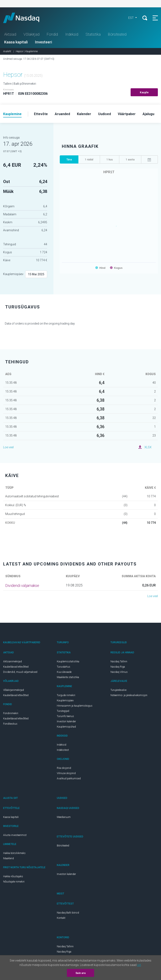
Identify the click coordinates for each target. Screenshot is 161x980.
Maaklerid (8, 858)
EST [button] (131, 18)
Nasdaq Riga (118, 667)
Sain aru (81, 973)
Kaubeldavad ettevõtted (16, 667)
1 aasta (130, 160)
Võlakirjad (31, 34)
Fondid (52, 34)
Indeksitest (63, 750)
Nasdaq (25, 18)
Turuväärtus (64, 667)
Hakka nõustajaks (13, 876)
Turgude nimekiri (66, 695)
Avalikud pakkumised (69, 779)
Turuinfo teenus (65, 716)
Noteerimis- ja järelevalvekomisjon (129, 695)
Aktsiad (10, 34)
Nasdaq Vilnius (119, 672)
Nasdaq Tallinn (119, 662)
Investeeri (43, 42)
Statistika (93, 34)
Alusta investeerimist (15, 835)
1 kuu (110, 160)
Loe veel (8, 447)
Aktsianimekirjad (12, 662)
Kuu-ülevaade (64, 672)
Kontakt (61, 918)
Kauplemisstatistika (68, 662)
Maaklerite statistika (68, 677)
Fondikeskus (10, 724)
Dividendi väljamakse (22, 586)
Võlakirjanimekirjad (14, 690)
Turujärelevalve (118, 690)
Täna (69, 160)
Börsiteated (117, 34)
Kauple (144, 92)
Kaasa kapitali (16, 42)
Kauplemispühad (66, 727)
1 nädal (89, 160)
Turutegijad (63, 711)
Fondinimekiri (11, 713)
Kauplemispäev (13, 274)
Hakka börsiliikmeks (14, 853)
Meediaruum (64, 817)
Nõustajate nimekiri (14, 882)
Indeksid (72, 34)
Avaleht (7, 51)
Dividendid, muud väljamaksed (20, 672)
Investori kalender (66, 721)
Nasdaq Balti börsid (68, 913)
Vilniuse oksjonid (66, 773)
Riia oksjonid (64, 768)
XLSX (148, 447)
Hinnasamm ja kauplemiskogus (75, 706)
